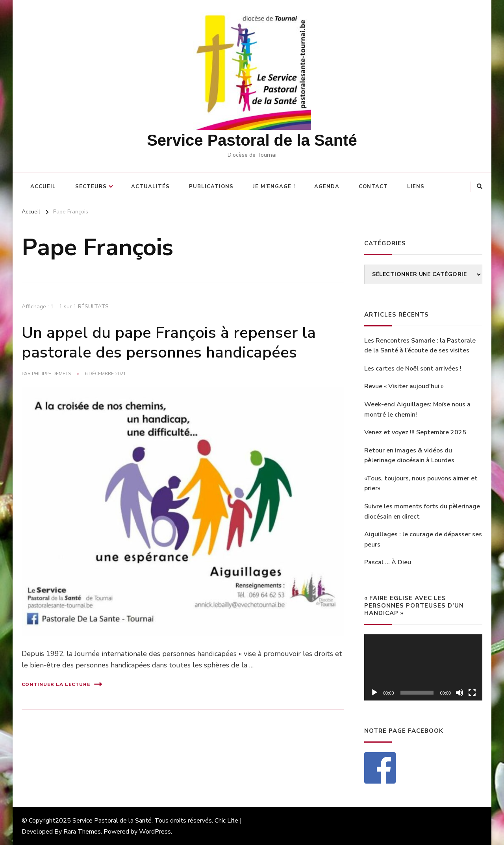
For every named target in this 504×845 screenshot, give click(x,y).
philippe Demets (51, 374)
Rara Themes (82, 832)
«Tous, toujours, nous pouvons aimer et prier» (421, 484)
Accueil (43, 187)
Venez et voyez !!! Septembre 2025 (415, 432)
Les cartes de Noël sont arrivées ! (413, 369)
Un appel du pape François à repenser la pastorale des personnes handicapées (169, 343)
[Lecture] (374, 693)
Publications (211, 187)
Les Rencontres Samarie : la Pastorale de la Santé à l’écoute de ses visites (420, 346)
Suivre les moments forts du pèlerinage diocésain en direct (422, 511)
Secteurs (91, 187)
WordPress (155, 832)
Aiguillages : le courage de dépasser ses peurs (423, 539)
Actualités (150, 187)
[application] (423, 668)
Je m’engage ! (274, 187)
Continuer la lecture (62, 684)
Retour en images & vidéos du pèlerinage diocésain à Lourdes (409, 456)
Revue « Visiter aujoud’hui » (404, 386)
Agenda (327, 187)
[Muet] (460, 693)
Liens (416, 187)
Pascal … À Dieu (388, 562)
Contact (373, 187)
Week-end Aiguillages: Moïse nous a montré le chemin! (417, 410)
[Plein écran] (472, 693)
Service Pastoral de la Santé (252, 140)
